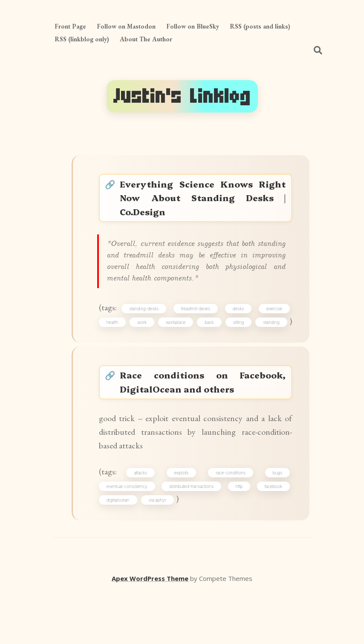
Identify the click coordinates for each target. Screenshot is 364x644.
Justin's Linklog (182, 96)
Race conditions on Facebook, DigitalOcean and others (204, 420)
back (237, 340)
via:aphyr (160, 551)
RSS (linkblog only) (82, 39)
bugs (275, 521)
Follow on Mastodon (126, 26)
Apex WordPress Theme (150, 632)
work (153, 340)
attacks (144, 521)
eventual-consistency (130, 536)
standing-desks (147, 325)
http (239, 536)
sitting (275, 340)
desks (238, 325)
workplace (195, 340)
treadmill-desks (197, 325)
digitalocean (121, 551)
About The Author (146, 39)
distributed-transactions (193, 536)
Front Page (70, 26)
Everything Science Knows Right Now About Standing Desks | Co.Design (204, 202)
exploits (183, 521)
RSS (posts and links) (260, 26)
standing (118, 355)
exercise (272, 325)
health (116, 340)
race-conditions (230, 521)
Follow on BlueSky (193, 26)
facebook (271, 536)
